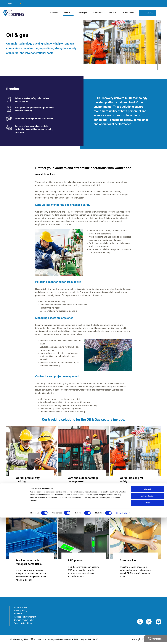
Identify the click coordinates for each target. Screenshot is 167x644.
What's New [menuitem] (98, 13)
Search (161, 13)
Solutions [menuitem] (54, 13)
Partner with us (128, 13)
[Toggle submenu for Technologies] (89, 13)
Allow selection (148, 622)
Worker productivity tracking (28, 480)
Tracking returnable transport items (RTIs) (29, 562)
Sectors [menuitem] (67, 13)
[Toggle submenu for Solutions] (59, 13)
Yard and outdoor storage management (83, 480)
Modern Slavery (21, 607)
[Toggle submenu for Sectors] (72, 13)
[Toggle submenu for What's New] (104, 13)
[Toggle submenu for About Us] (118, 13)
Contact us (149, 13)
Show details (122, 639)
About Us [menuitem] (112, 13)
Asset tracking (128, 561)
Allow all (148, 616)
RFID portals (75, 561)
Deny (148, 629)
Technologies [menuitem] (82, 13)
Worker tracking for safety (131, 480)
